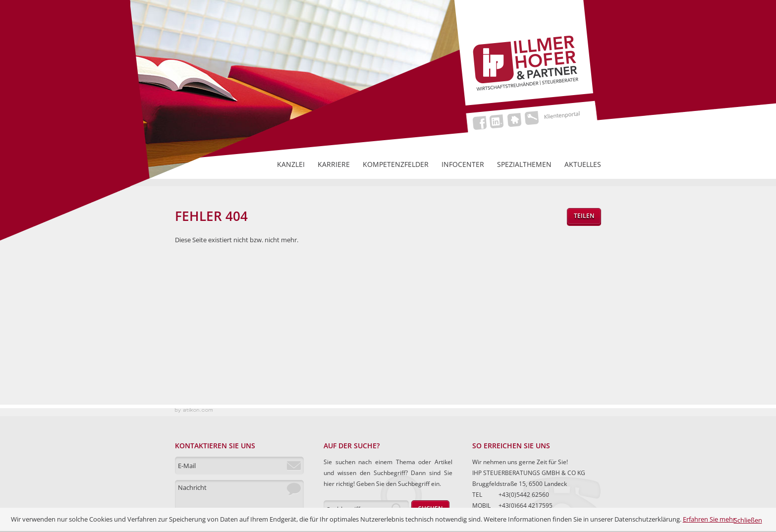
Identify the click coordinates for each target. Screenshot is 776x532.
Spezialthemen (524, 164)
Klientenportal (555, 118)
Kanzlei (291, 164)
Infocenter (463, 164)
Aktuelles (583, 164)
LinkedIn (498, 121)
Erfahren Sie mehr (709, 519)
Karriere (334, 164)
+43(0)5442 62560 (524, 495)
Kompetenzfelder (396, 164)
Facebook (481, 123)
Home (516, 120)
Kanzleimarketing (194, 412)
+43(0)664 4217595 (526, 505)
